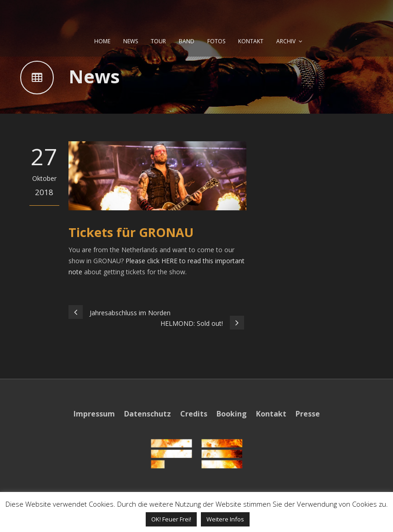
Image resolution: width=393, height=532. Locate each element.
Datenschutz (148, 414)
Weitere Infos (225, 519)
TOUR (158, 41)
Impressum (94, 414)
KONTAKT (251, 41)
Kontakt (271, 414)
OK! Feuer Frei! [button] (171, 519)
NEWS (131, 41)
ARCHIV (286, 41)
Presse (308, 414)
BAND (187, 41)
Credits (194, 414)
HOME (102, 41)
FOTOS (216, 41)
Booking (232, 414)
